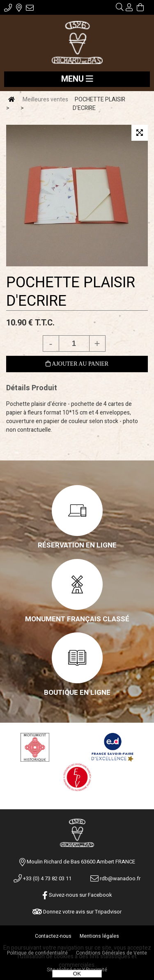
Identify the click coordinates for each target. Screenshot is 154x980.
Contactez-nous (53, 936)
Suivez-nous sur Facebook (77, 895)
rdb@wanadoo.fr (115, 878)
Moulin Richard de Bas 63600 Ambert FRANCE (81, 862)
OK (77, 974)
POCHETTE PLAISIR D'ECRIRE (71, 292)
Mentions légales (99, 936)
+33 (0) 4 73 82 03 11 (43, 878)
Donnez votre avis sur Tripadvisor (77, 912)
